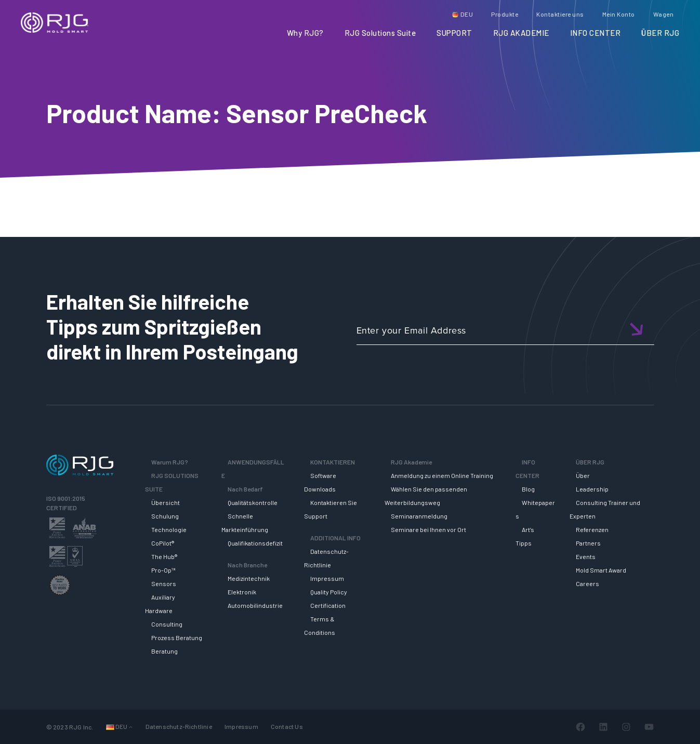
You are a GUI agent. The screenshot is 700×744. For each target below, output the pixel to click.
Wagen (664, 14)
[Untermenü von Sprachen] (131, 727)
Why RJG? (305, 33)
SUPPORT (454, 33)
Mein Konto (619, 14)
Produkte (505, 14)
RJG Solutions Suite (380, 33)
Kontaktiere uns (560, 14)
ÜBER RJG (660, 33)
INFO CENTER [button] (596, 33)
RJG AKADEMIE (521, 33)
